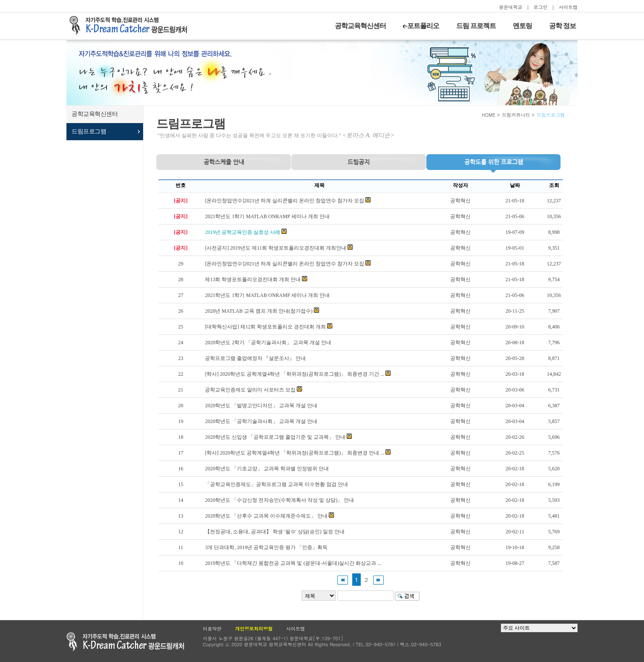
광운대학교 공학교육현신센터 (125, 642)
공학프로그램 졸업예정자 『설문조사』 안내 (255, 358)
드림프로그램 (89, 131)
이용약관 (212, 629)
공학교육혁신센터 (360, 26)
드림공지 (359, 162)
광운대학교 (510, 7)
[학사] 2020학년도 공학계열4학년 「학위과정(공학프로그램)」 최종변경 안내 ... (295, 453)
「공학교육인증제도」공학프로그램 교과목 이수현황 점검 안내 (276, 484)
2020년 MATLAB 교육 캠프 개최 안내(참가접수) (259, 311)
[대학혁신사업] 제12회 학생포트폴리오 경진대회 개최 (265, 327)
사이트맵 (568, 7)
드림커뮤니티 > (518, 115)
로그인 (541, 7)
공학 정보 (562, 26)
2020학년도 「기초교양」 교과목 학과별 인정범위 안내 (267, 469)
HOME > (491, 115)
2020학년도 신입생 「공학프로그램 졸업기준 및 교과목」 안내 (275, 437)
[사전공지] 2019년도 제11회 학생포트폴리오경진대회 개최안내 (276, 248)
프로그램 (494, 162)
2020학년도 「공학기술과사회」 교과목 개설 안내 (261, 421)
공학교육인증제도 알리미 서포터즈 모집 (250, 390)
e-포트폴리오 (421, 26)
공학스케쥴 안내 (224, 162)
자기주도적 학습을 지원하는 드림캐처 (131, 26)
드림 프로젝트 (476, 26)
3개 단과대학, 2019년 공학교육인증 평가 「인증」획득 (266, 547)
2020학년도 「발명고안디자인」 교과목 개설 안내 (261, 406)
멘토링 (522, 26)
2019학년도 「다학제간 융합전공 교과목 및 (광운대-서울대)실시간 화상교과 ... (293, 563)
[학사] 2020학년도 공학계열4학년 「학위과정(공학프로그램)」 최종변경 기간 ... (295, 374)
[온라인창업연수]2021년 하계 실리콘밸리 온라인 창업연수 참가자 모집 (285, 201)
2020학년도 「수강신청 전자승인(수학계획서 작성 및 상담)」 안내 (279, 500)
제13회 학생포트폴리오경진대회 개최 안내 (253, 279)
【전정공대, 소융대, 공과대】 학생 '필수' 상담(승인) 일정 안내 (275, 532)
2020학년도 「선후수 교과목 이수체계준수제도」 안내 (266, 516)
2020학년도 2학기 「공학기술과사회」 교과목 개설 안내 (268, 343)
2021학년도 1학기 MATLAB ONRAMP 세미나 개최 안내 (267, 216)
